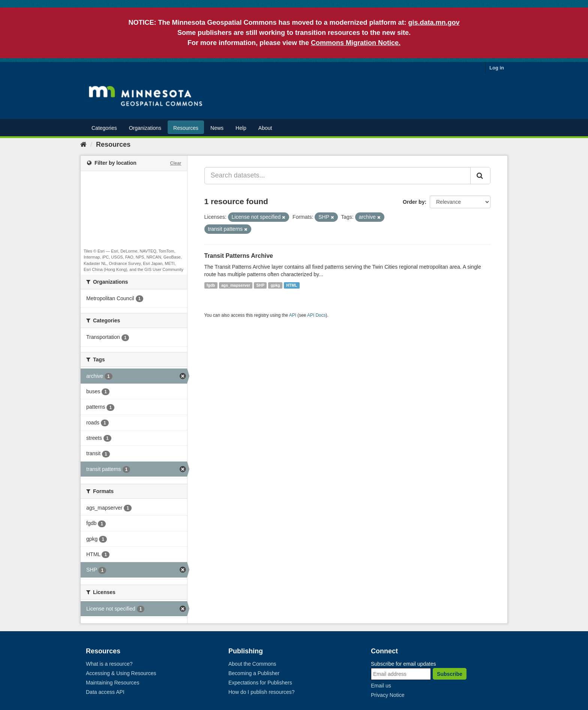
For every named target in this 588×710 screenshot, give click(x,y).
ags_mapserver (236, 285)
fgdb (211, 285)
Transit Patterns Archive (239, 256)
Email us (381, 686)
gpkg (275, 285)
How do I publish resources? (262, 692)
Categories (104, 128)
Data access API (105, 692)
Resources (186, 128)
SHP (261, 285)
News (217, 128)
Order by (414, 202)
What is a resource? (109, 664)
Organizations (145, 128)
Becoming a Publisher (254, 673)
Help (241, 128)
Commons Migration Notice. (356, 43)
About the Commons (252, 664)
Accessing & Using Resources (121, 673)
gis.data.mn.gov (434, 23)
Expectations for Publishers (260, 683)
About (265, 128)
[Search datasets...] (338, 176)
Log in (497, 68)
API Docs (316, 315)
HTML (292, 285)
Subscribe (450, 674)
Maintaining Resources (112, 683)
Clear (175, 163)
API (293, 315)
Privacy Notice (388, 695)
